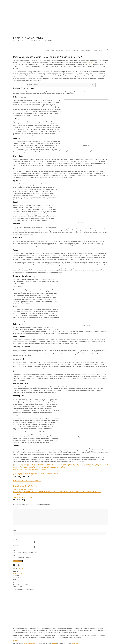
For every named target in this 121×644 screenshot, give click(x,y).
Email (15, 540)
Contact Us (102, 50)
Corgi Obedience (78, 464)
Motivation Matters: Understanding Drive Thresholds (28, 475)
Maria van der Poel (18, 470)
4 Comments (43, 470)
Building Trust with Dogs (26, 464)
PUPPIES (94, 50)
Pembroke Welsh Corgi (75, 466)
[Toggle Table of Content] (92, 85)
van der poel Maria (18, 484)
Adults (82, 50)
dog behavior (22, 466)
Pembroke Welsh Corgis (28, 38)
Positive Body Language (28, 467)
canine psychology (52, 464)
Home (47, 50)
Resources (75, 50)
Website (16, 545)
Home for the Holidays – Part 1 (27, 481)
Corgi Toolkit (59, 50)
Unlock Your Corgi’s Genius (25, 486)
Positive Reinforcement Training (59, 467)
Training (37, 470)
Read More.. (16, 640)
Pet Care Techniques (99, 466)
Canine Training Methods (65, 464)
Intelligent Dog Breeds (61, 466)
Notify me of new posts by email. (22, 557)
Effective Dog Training (48, 466)
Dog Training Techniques (34, 466)
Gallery (88, 50)
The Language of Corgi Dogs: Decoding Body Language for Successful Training (35, 473)
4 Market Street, (18, 574)
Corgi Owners (87, 464)
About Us (68, 50)
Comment (16, 508)
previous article (90, 63)
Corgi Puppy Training (98, 464)
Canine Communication (40, 464)
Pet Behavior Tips (87, 466)
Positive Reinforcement (42, 467)
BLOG (52, 50)
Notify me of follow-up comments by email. (25, 552)
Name (15, 531)
